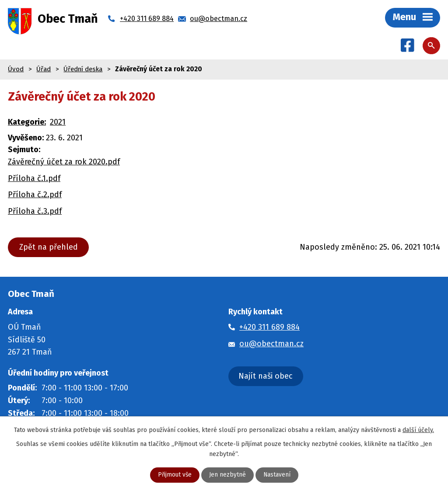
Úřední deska (83, 70)
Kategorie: (27, 122)
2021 (58, 122)
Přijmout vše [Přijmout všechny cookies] (174, 475)
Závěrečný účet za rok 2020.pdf (64, 162)
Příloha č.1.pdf (34, 179)
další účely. (418, 430)
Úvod (16, 70)
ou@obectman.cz (271, 344)
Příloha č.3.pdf (35, 212)
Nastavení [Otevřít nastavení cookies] (277, 475)
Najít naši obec (266, 376)
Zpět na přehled (49, 247)
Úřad (44, 70)
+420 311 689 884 (269, 327)
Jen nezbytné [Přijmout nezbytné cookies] (227, 475)
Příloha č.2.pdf (35, 195)
